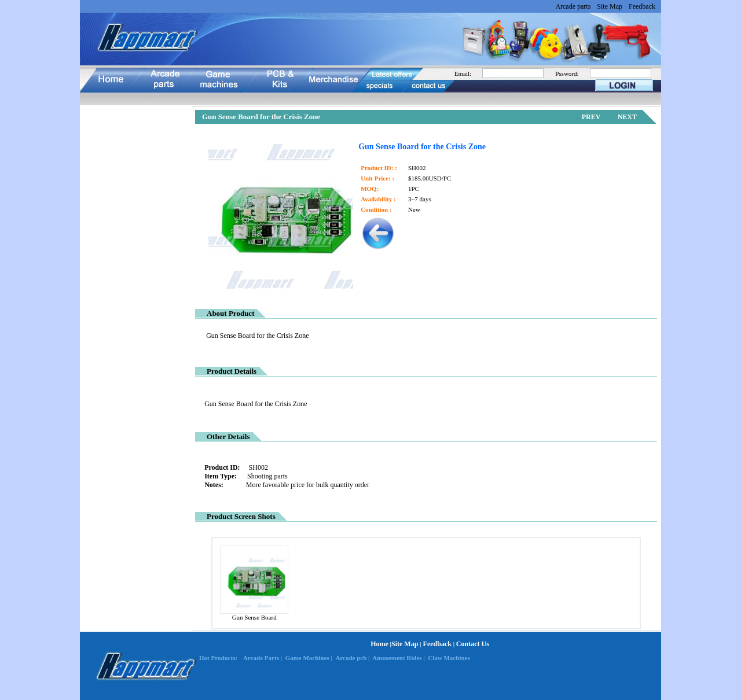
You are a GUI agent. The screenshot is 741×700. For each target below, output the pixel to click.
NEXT (627, 117)
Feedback (642, 6)
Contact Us (473, 644)
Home (379, 644)
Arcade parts (573, 6)
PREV (591, 117)
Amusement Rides (397, 658)
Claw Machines (449, 658)
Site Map (610, 6)
